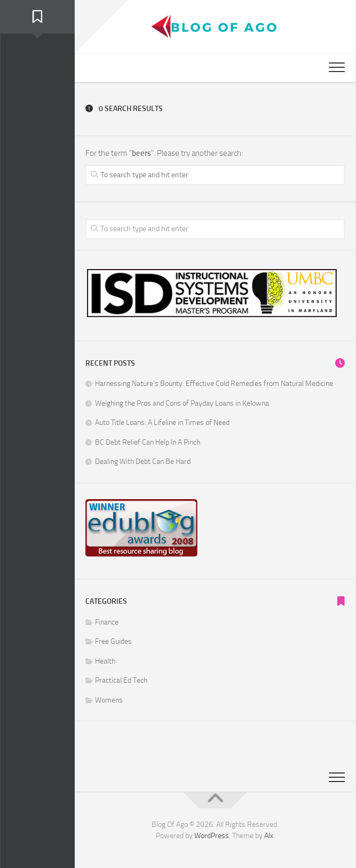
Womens (109, 700)
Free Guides (113, 641)
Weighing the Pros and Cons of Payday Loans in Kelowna (182, 403)
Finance (107, 622)
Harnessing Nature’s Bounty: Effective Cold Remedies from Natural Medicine (214, 384)
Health (105, 661)
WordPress (212, 836)
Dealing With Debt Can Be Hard (143, 461)
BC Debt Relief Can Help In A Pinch (148, 442)
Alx (269, 836)
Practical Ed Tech (121, 680)
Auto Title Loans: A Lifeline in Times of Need (162, 423)
